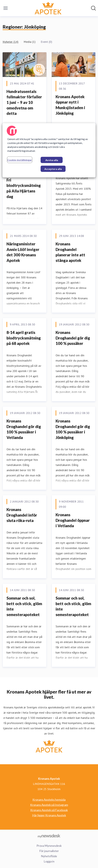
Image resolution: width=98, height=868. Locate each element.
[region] (49, 150)
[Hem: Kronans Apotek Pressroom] (48, 8)
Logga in (49, 861)
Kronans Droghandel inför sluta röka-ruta (22, 515)
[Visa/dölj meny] (6, 8)
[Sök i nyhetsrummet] (93, 8)
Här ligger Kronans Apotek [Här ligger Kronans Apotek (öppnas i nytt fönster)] (49, 815)
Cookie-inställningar (20, 160)
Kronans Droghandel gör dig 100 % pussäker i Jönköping (73, 429)
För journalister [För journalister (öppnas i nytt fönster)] (49, 851)
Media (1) (30, 42)
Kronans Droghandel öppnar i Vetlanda (73, 520)
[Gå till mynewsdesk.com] (49, 836)
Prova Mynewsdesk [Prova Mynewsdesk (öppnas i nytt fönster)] (49, 846)
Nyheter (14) (11, 42)
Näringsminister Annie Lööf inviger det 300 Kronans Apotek (23, 252)
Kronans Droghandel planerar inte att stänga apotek (70, 252)
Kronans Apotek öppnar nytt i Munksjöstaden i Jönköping (70, 105)
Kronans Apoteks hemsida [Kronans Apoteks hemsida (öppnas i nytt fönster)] (49, 800)
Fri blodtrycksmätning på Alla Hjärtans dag (24, 188)
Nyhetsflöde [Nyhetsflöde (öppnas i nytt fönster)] (49, 856)
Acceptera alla (53, 169)
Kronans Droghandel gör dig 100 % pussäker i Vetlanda (24, 429)
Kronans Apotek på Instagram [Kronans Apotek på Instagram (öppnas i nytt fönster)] (49, 805)
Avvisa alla (52, 160)
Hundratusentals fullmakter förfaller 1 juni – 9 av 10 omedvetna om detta (24, 102)
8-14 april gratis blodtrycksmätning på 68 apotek (24, 338)
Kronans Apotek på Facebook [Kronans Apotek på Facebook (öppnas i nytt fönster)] (49, 810)
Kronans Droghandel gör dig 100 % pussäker (73, 338)
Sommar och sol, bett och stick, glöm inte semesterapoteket (24, 606)
